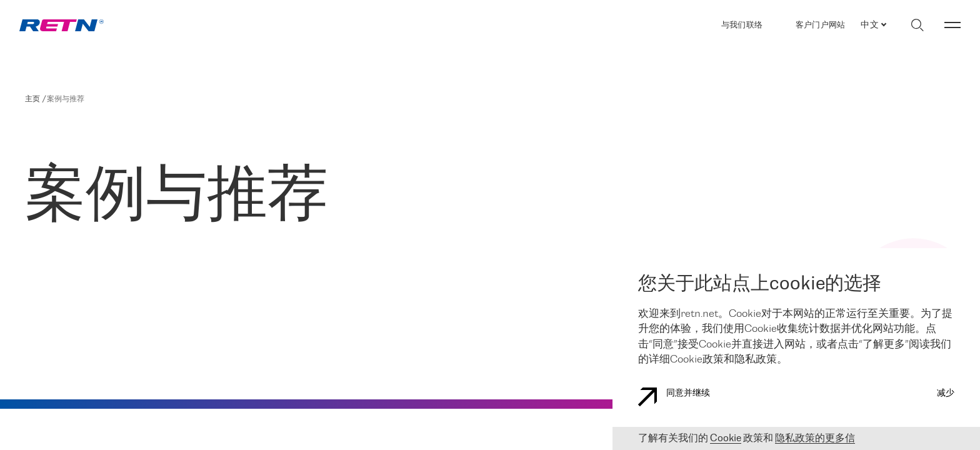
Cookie (726, 438)
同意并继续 (674, 397)
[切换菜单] (952, 25)
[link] (62, 25)
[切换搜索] (917, 25)
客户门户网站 (821, 25)
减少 (946, 393)
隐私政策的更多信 (815, 438)
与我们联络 (742, 25)
